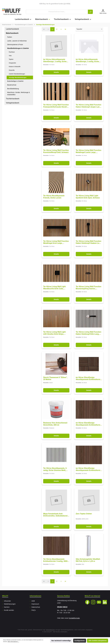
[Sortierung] (89, 29)
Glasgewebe (12, 63)
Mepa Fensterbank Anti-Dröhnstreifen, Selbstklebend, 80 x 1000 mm (55, 515)
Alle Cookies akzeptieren (98, 641)
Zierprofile (12, 70)
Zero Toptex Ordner (84, 514)
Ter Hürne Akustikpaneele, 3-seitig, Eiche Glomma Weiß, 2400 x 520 (55, 469)
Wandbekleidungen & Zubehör (18, 48)
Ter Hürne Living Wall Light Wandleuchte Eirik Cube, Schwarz (54, 288)
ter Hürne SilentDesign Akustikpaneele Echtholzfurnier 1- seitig (89, 379)
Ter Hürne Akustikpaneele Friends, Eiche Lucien (54, 197)
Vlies (10, 56)
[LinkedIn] (105, 602)
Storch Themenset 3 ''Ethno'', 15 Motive (55, 378)
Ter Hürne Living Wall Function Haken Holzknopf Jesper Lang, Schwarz (88, 106)
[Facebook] (87, 602)
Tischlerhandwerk (13, 99)
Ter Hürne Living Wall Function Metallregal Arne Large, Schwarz (56, 242)
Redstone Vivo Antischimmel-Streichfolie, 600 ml (55, 424)
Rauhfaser (12, 52)
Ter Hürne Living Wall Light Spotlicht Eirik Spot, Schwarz (88, 197)
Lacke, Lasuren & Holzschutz (17, 41)
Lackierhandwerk (12, 29)
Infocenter (7, 601)
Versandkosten (50, 630)
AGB (33, 601)
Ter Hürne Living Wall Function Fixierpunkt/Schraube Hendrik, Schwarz (56, 106)
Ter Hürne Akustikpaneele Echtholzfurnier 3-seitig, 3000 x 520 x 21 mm (56, 560)
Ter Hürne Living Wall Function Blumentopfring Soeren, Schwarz (88, 288)
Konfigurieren (80, 641)
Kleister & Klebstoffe (15, 67)
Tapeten (11, 59)
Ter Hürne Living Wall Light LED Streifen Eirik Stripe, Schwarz (54, 333)
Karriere (7, 607)
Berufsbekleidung (13, 89)
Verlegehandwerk (13, 103)
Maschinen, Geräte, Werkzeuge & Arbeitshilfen (18, 94)
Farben (10, 37)
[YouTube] (99, 602)
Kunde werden (9, 610)
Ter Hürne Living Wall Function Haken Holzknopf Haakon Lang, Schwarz (89, 242)
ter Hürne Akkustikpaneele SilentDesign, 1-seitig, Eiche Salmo (55, 60)
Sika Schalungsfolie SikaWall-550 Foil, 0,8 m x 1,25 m (88, 560)
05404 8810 (62, 607)
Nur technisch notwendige (61, 641)
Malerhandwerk (12, 33)
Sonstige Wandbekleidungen (18, 78)
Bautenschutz (12, 85)
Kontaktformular (74, 618)
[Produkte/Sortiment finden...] (57, 12)
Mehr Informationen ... (13, 642)
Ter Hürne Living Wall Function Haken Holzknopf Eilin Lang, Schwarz (88, 333)
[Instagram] (93, 602)
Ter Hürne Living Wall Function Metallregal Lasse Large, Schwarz (88, 151)
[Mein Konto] (103, 12)
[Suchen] (90, 12)
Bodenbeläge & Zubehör (15, 81)
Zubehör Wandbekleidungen (17, 74)
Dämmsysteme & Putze (15, 45)
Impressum (35, 604)
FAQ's (34, 610)
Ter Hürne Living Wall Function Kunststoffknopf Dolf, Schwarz (56, 151)
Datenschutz (36, 607)
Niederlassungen (10, 604)
